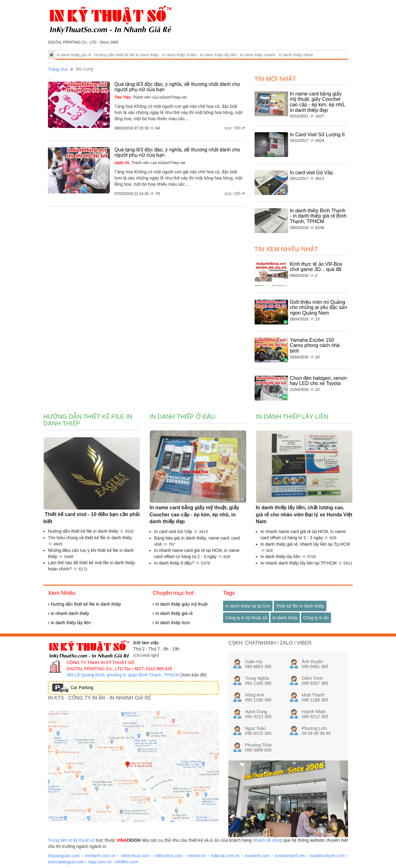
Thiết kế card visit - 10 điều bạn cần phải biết (92, 518)
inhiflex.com (127, 862)
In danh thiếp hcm (171, 623)
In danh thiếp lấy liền (218, 55)
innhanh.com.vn (100, 856)
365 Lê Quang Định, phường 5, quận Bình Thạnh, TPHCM (123, 675)
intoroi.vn (197, 856)
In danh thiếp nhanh (258, 55)
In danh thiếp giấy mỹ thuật (180, 604)
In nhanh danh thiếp (69, 613)
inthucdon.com (168, 856)
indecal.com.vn (225, 856)
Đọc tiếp (235, 128)
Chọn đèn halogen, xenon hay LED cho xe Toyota (318, 381)
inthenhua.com (135, 856)
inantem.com (257, 856)
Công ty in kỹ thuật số (246, 618)
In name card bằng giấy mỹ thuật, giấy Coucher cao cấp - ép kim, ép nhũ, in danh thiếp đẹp (318, 102)
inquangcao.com (64, 856)
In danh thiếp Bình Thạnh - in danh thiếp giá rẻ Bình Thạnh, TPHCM (318, 216)
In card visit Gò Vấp (312, 173)
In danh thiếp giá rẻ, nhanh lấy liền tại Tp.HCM (305, 544)
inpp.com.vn (100, 862)
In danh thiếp (285, 618)
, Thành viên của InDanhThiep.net (151, 97)
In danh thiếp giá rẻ (74, 55)
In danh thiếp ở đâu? (175, 563)
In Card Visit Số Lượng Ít (317, 135)
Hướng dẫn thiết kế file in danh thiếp (126, 55)
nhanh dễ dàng (267, 840)
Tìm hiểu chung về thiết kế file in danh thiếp (90, 538)
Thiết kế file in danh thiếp (300, 606)
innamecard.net (290, 856)
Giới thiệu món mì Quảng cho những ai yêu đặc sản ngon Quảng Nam (319, 307)
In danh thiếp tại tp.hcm (248, 606)
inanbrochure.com (327, 856)
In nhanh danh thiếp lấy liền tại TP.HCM (299, 563)
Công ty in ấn (316, 618)
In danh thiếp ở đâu (179, 55)
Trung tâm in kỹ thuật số (71, 840)
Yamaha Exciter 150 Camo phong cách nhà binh (315, 345)
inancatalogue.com (66, 862)
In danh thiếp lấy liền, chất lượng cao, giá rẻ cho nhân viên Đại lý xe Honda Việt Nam (304, 515)
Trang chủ (58, 69)
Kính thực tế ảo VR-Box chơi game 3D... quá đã (316, 267)
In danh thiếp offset (296, 55)
